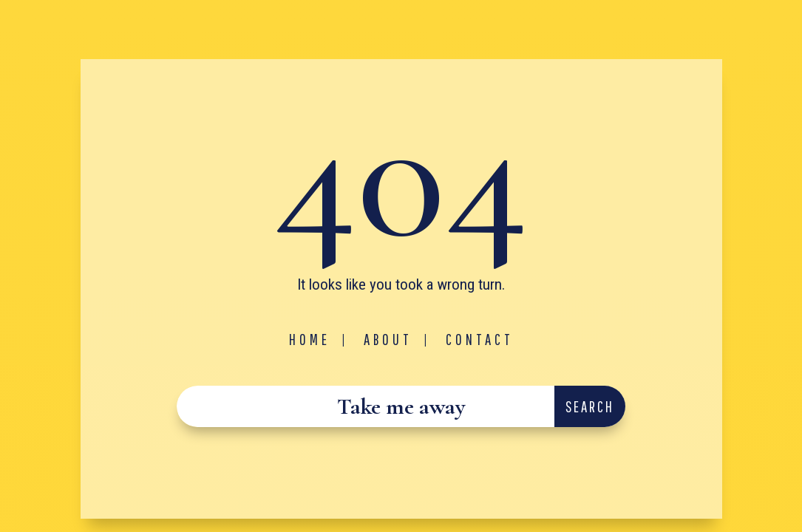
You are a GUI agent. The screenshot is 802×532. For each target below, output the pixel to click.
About (388, 339)
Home (310, 339)
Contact (480, 339)
